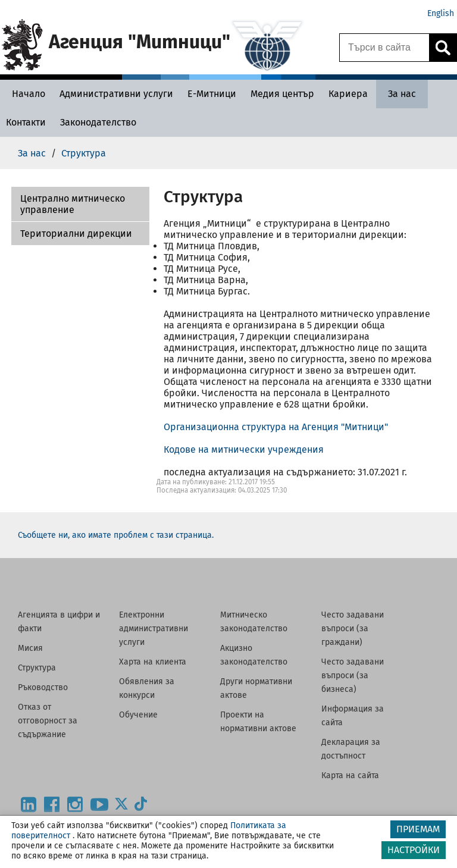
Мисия (30, 648)
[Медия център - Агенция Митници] (282, 94)
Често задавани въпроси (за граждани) (353, 629)
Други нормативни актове (256, 688)
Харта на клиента (153, 662)
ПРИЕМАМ (418, 829)
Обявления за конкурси (147, 688)
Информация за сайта (353, 716)
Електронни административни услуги (154, 629)
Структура (37, 668)
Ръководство (43, 687)
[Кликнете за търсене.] (443, 48)
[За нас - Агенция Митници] (402, 94)
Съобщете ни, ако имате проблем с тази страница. (116, 535)
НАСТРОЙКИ (414, 850)
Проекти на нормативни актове (258, 722)
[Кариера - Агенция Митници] (348, 94)
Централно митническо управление (73, 204)
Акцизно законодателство (254, 655)
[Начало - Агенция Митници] (26, 94)
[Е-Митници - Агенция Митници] (212, 94)
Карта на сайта (350, 775)
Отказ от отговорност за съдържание (48, 721)
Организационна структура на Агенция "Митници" (276, 427)
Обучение (138, 715)
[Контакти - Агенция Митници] (26, 122)
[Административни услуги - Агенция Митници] (116, 94)
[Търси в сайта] (384, 48)
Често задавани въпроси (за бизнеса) (353, 676)
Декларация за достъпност (351, 749)
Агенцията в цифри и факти (59, 622)
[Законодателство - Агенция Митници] (98, 122)
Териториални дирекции (76, 234)
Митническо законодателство (254, 622)
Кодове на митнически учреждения (244, 449)
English (441, 13)
